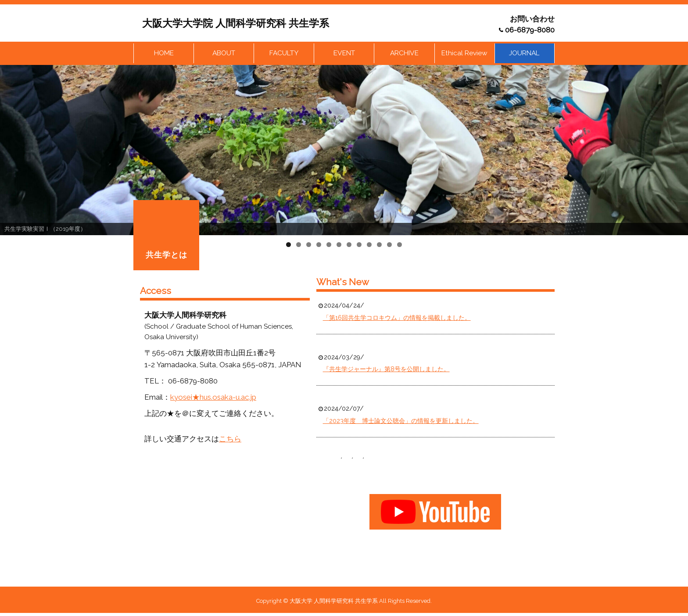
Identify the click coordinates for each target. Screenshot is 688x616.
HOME (164, 54)
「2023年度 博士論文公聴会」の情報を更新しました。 (401, 422)
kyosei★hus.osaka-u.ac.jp (213, 398)
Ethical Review (464, 54)
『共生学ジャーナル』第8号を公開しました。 (386, 370)
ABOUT (224, 54)
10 (379, 245)
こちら (230, 440)
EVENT (344, 54)
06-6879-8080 (530, 30)
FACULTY (284, 54)
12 (400, 245)
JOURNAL (525, 54)
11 (389, 245)
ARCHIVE (404, 54)
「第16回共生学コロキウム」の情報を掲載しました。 (397, 319)
